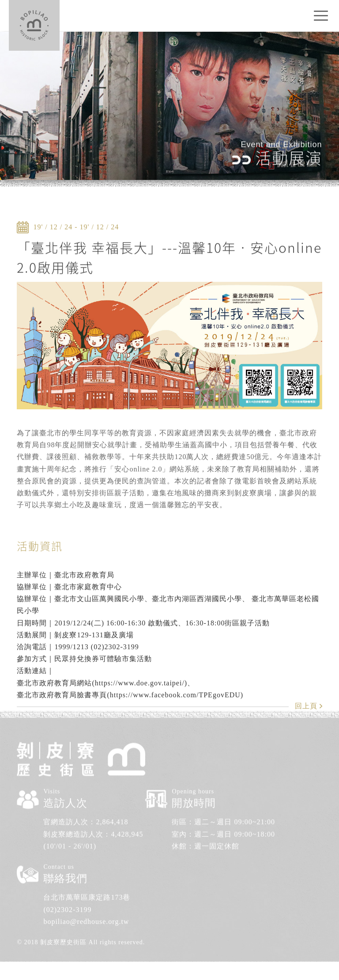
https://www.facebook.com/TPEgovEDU (175, 695)
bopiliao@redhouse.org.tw (86, 912)
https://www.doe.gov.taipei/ (140, 683)
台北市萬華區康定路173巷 (87, 888)
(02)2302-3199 (67, 900)
